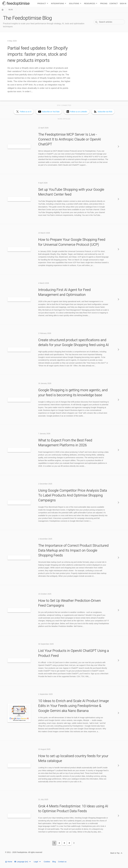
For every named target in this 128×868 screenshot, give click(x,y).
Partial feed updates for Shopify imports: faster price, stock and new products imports (38, 54)
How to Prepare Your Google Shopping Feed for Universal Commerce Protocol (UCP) (72, 242)
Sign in (123, 3)
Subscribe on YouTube (51, 112)
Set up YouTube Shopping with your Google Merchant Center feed (71, 192)
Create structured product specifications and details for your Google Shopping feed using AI (73, 342)
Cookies (47, 862)
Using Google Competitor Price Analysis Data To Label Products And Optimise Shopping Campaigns (73, 495)
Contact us (62, 862)
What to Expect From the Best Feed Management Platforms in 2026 (65, 443)
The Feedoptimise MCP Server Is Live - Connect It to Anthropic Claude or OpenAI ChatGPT (70, 139)
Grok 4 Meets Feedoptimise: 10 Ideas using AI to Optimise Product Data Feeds (73, 809)
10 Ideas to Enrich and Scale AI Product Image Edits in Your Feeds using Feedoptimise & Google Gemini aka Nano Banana (74, 706)
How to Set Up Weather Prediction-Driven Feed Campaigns (69, 603)
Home (9, 862)
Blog (11, 10)
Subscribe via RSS (105, 112)
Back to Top (117, 853)
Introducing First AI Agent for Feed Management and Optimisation (64, 292)
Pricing (104, 3)
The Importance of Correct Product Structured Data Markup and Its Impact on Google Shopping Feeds (73, 550)
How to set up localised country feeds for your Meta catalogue (73, 758)
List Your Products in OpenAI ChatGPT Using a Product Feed (74, 653)
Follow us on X (26, 112)
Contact (114, 3)
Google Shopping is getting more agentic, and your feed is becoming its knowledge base (73, 392)
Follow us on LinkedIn (79, 112)
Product (43, 3)
